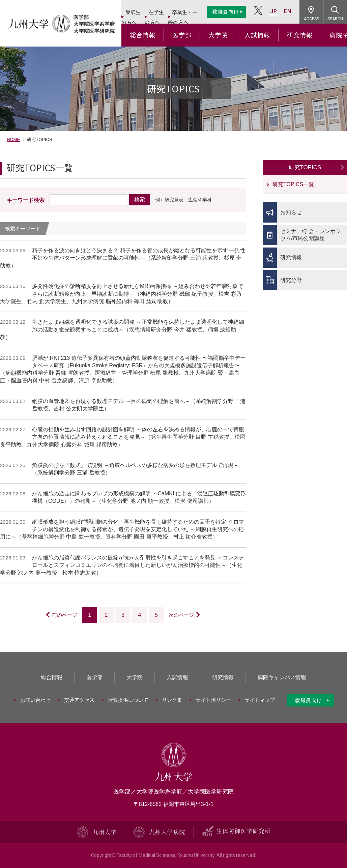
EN (288, 11)
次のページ (181, 615)
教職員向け (226, 12)
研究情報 (300, 35)
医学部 (182, 35)
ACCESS (311, 19)
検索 (140, 199)
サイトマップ (260, 700)
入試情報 (257, 35)
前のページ (65, 615)
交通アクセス (79, 700)
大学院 (218, 35)
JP (274, 11)
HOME (13, 139)
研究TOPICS (305, 167)
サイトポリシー (213, 700)
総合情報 (143, 35)
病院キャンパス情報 (282, 677)
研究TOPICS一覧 (293, 184)
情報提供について (128, 700)
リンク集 (172, 700)
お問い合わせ (35, 700)
